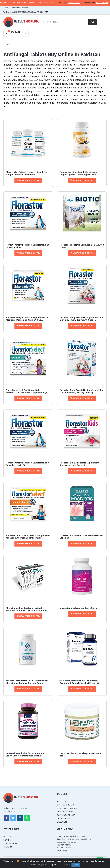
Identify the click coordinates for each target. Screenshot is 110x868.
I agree (76, 865)
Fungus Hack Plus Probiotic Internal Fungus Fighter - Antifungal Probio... (79, 174)
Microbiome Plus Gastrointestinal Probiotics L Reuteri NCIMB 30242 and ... (27, 609)
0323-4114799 (81, 3)
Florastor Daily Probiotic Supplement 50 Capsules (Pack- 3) (27, 464)
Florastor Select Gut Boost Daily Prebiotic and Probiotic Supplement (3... (27, 392)
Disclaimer (62, 822)
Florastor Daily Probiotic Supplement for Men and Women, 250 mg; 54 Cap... (28, 319)
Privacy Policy (64, 819)
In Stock (7, 837)
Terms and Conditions (68, 808)
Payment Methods (66, 815)
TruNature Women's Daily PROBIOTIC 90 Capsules (81, 537)
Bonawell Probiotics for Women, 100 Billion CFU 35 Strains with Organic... (25, 755)
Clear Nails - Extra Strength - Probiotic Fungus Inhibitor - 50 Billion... (26, 174)
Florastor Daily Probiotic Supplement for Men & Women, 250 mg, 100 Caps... (81, 319)
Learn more (65, 865)
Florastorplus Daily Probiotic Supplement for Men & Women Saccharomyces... (28, 537)
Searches (8, 847)
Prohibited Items (65, 812)
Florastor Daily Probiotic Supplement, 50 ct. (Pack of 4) (28, 246)
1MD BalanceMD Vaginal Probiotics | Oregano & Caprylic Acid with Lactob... (80, 682)
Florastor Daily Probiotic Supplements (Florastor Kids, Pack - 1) (80, 464)
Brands (7, 840)
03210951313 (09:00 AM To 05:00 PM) (31, 12)
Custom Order (10, 844)
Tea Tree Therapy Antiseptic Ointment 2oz (80, 755)
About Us (62, 802)
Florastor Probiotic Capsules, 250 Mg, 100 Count (82, 246)
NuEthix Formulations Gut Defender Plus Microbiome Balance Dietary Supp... (27, 682)
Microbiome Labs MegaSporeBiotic (78, 608)
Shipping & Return (66, 805)
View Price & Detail (28, 180)
